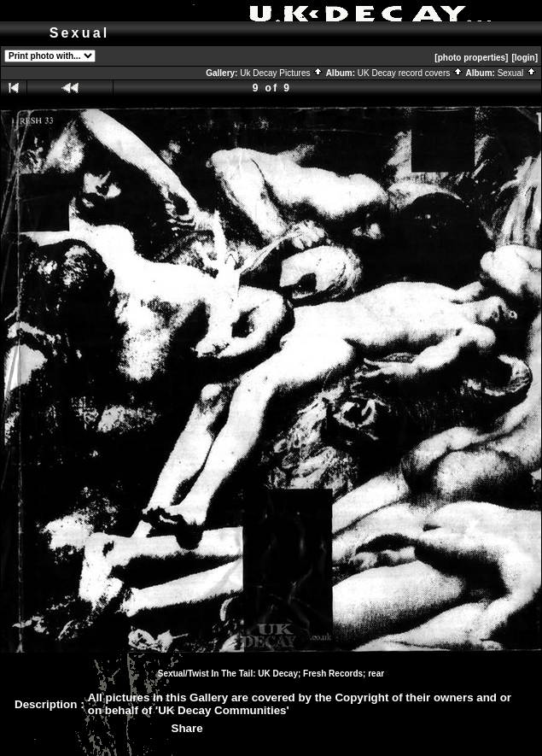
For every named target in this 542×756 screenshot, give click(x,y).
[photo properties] (471, 58)
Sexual (517, 73)
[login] (525, 58)
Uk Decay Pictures (282, 73)
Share (187, 728)
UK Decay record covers (411, 73)
